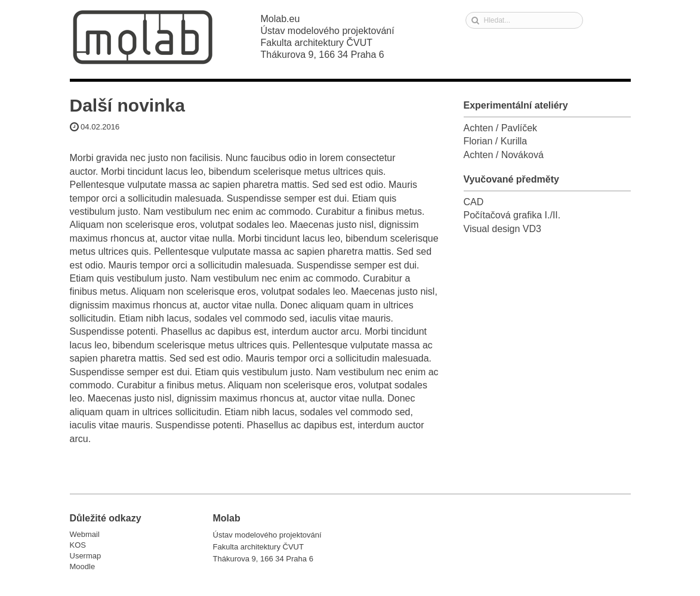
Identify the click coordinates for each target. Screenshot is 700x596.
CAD (474, 202)
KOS (78, 545)
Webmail (85, 534)
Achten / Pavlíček (501, 128)
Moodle (83, 566)
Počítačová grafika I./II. (512, 215)
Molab (143, 37)
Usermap (86, 556)
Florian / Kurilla (496, 141)
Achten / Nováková (504, 155)
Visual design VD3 (502, 229)
